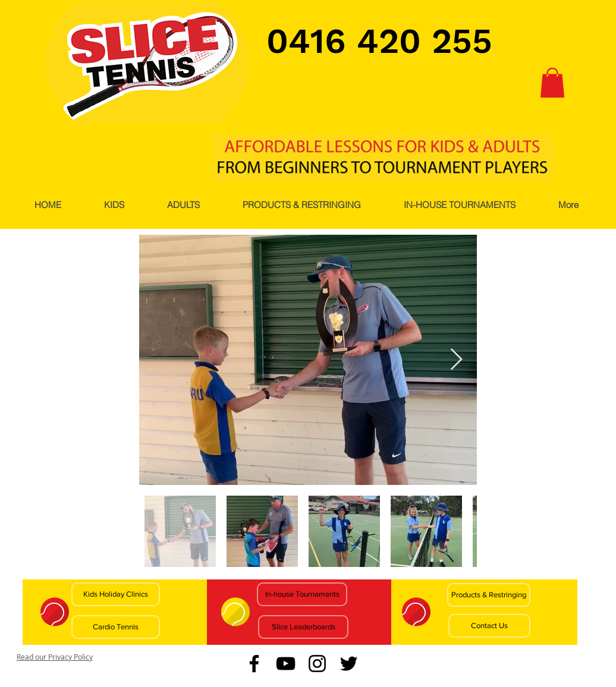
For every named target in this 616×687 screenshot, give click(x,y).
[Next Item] (456, 360)
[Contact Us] (489, 626)
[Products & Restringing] (489, 595)
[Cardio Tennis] (116, 627)
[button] (552, 83)
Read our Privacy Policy (55, 657)
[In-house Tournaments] (302, 594)
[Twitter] (349, 664)
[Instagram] (317, 664)
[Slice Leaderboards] (303, 627)
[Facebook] (254, 664)
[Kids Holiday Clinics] (116, 594)
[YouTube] (286, 664)
